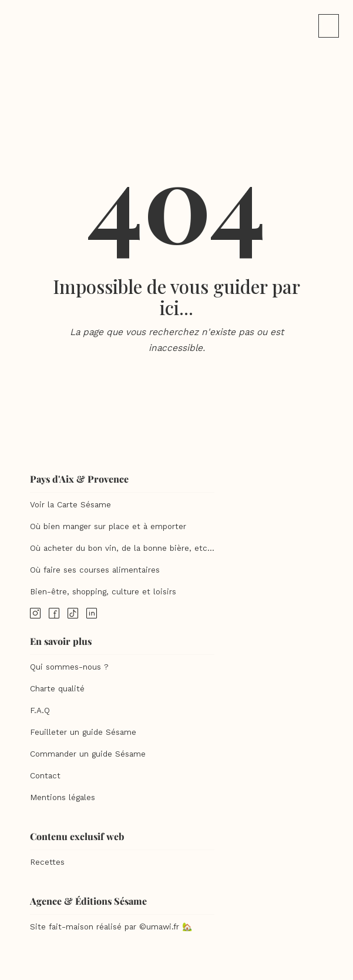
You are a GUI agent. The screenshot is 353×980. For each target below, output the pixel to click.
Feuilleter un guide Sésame (83, 732)
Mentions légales (63, 797)
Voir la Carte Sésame (70, 505)
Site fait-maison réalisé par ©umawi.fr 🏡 (111, 927)
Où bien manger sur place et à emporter (108, 526)
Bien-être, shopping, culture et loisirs (103, 592)
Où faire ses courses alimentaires (95, 570)
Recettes (47, 862)
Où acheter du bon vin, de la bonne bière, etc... (122, 548)
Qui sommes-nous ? (69, 667)
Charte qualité (57, 689)
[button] (329, 26)
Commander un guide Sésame (88, 754)
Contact (45, 776)
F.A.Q (40, 710)
